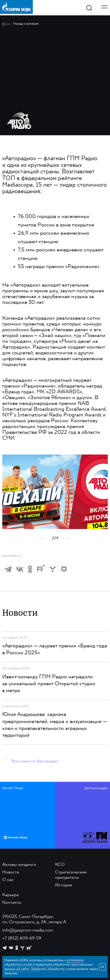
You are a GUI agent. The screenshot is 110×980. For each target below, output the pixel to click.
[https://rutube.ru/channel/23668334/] (29, 948)
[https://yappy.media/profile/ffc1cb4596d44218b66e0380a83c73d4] (22, 948)
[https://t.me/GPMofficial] (4, 948)
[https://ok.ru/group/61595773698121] (17, 948)
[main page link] (16, 7)
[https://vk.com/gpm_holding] (11, 948)
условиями (75, 960)
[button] (45, 538)
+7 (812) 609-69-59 (22, 938)
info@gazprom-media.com (28, 930)
